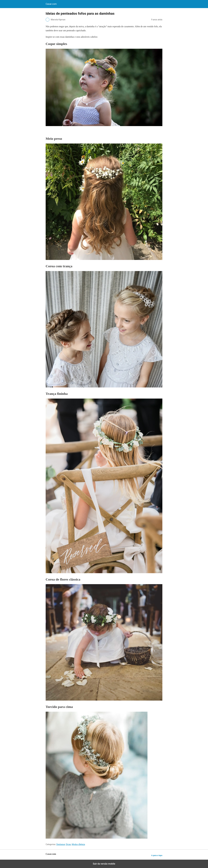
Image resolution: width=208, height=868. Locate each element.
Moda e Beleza (78, 844)
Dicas (68, 844)
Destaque (61, 844)
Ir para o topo (157, 855)
